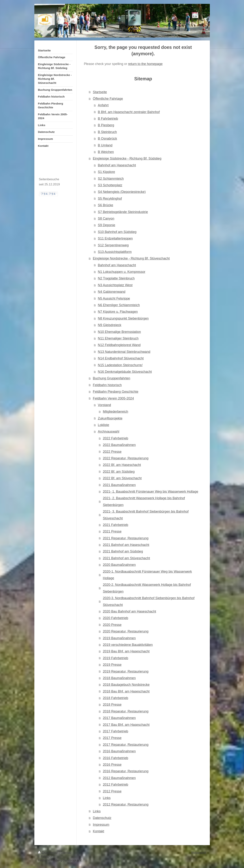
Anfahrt (103, 105)
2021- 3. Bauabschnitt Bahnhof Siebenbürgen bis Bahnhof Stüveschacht (146, 515)
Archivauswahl (108, 432)
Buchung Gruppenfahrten (111, 378)
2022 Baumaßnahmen (119, 445)
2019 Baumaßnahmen (119, 638)
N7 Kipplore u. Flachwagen (118, 312)
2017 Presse (112, 738)
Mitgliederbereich (116, 412)
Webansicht (199, 853)
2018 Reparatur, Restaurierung (126, 711)
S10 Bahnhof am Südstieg (117, 232)
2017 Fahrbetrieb (116, 731)
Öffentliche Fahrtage (108, 99)
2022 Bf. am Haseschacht (122, 465)
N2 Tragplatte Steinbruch (116, 278)
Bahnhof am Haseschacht (117, 165)
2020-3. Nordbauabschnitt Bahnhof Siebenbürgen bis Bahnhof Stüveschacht (149, 601)
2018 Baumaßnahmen (119, 678)
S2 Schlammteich (111, 179)
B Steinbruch (107, 132)
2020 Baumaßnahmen (119, 565)
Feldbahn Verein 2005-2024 (113, 398)
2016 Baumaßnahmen (119, 751)
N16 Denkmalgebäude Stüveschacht (125, 372)
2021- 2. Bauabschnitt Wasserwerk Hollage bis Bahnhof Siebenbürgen (144, 501)
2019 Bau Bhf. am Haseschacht (126, 651)
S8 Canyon (106, 219)
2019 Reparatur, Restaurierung (126, 671)
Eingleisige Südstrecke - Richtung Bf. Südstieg (127, 158)
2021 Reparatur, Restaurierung (126, 538)
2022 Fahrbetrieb (116, 438)
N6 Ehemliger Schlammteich (119, 305)
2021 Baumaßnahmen (119, 485)
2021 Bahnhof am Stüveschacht (126, 558)
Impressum (101, 825)
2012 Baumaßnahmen (119, 778)
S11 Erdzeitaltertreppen (115, 238)
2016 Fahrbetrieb (116, 758)
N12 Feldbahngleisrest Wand (119, 345)
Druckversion (49, 853)
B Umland (105, 145)
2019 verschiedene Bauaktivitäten (128, 645)
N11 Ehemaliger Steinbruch (118, 338)
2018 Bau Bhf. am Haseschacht (126, 691)
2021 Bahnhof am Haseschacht (126, 545)
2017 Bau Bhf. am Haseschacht (126, 725)
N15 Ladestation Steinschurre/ (120, 365)
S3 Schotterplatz (110, 185)
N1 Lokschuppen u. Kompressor (122, 272)
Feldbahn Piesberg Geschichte (116, 392)
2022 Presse (112, 452)
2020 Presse (112, 625)
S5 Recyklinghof (110, 199)
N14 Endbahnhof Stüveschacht (121, 358)
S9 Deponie (106, 225)
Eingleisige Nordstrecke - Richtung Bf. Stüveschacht (131, 258)
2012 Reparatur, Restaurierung (126, 804)
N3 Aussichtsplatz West (115, 285)
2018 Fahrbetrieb (116, 698)
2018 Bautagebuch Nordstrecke (126, 685)
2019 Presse (112, 665)
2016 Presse (112, 765)
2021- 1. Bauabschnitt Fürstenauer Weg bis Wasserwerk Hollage (151, 492)
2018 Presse (112, 705)
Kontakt (99, 831)
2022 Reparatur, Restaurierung (126, 458)
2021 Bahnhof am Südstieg (123, 551)
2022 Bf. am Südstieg (119, 472)
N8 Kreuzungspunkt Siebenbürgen (123, 318)
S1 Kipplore (106, 172)
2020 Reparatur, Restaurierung (126, 631)
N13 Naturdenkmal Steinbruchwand (124, 352)
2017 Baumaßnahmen (119, 718)
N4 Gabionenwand (112, 292)
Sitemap (66, 853)
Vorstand (104, 405)
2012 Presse (112, 791)
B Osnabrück (107, 139)
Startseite (100, 92)
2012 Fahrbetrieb (116, 785)
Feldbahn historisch (107, 385)
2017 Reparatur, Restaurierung (126, 745)
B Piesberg (106, 125)
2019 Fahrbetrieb (116, 658)
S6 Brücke (105, 205)
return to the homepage (145, 64)
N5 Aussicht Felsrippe (114, 298)
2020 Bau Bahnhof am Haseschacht (129, 611)
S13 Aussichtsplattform (115, 252)
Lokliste (103, 425)
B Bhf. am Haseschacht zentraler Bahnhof (129, 112)
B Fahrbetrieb (108, 119)
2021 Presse (112, 531)
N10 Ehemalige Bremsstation (119, 332)
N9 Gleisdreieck (109, 325)
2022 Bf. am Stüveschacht (122, 478)
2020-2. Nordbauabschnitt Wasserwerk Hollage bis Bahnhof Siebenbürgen (147, 588)
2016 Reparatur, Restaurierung (126, 771)
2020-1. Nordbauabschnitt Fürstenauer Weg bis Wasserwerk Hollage (147, 575)
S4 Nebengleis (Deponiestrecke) (122, 192)
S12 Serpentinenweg (113, 245)
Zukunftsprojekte (110, 418)
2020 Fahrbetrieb (116, 618)
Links (107, 798)
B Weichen (106, 152)
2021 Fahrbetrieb (116, 525)
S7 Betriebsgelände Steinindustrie (123, 212)
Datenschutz (102, 818)
